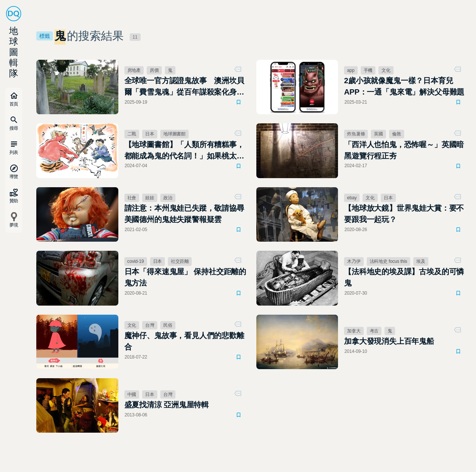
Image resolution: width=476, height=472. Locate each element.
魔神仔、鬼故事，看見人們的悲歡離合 (184, 341)
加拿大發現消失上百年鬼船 (389, 341)
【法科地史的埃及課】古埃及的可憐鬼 (404, 277)
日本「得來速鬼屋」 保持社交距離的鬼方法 (185, 277)
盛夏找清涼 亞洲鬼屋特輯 (167, 405)
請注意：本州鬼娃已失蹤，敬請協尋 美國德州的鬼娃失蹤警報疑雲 (184, 214)
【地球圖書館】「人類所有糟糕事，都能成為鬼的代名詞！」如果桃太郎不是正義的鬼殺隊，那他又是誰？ (184, 151)
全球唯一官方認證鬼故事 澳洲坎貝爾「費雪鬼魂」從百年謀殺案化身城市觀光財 (184, 87)
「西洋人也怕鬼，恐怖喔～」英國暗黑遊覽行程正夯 (404, 150)
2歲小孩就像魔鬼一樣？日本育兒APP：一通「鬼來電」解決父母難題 (404, 86)
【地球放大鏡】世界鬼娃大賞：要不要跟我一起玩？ (404, 214)
